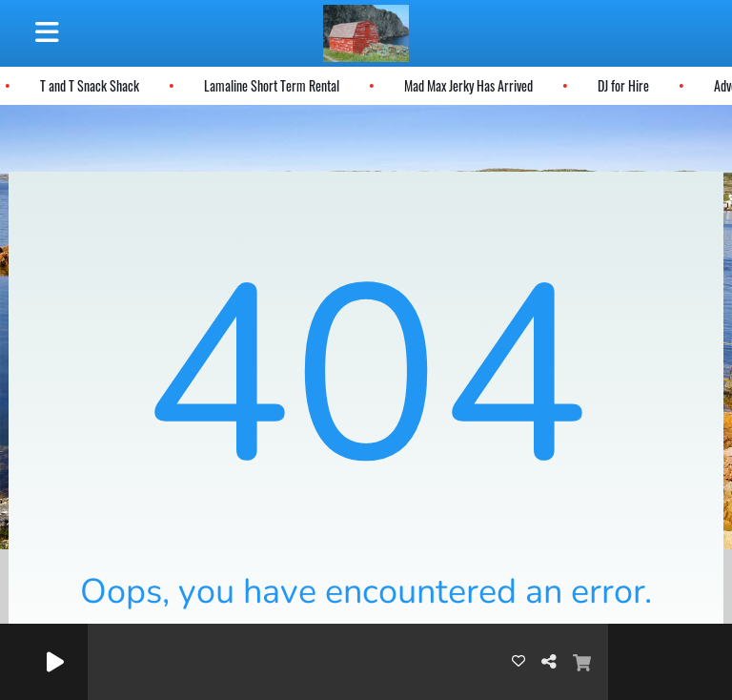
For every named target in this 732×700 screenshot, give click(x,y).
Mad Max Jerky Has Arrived (467, 85)
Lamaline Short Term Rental (270, 85)
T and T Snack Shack (88, 85)
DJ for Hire (621, 85)
